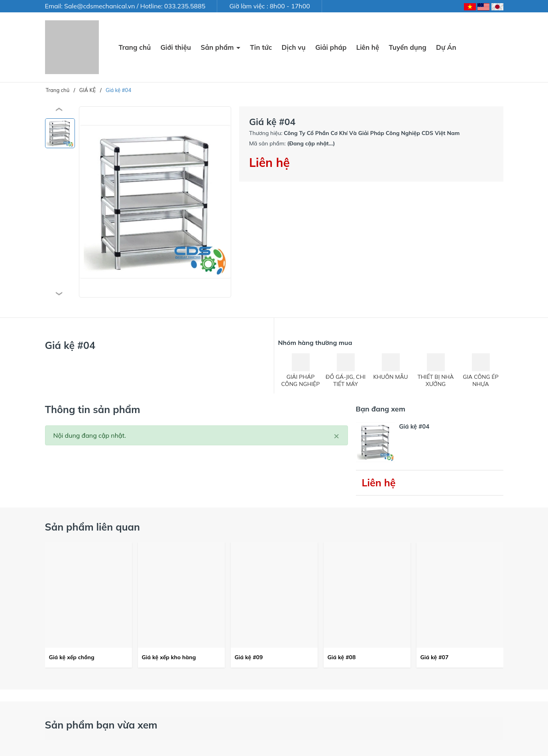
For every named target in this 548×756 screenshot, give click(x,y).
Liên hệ (368, 47)
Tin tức (261, 47)
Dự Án (446, 47)
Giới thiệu (176, 47)
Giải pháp (331, 47)
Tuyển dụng (408, 47)
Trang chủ (135, 47)
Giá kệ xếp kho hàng (169, 657)
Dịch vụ (294, 47)
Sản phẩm (218, 47)
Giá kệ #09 (249, 657)
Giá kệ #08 (342, 657)
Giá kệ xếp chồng (72, 657)
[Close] (336, 435)
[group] (155, 202)
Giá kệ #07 (435, 657)
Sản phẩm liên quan (93, 527)
